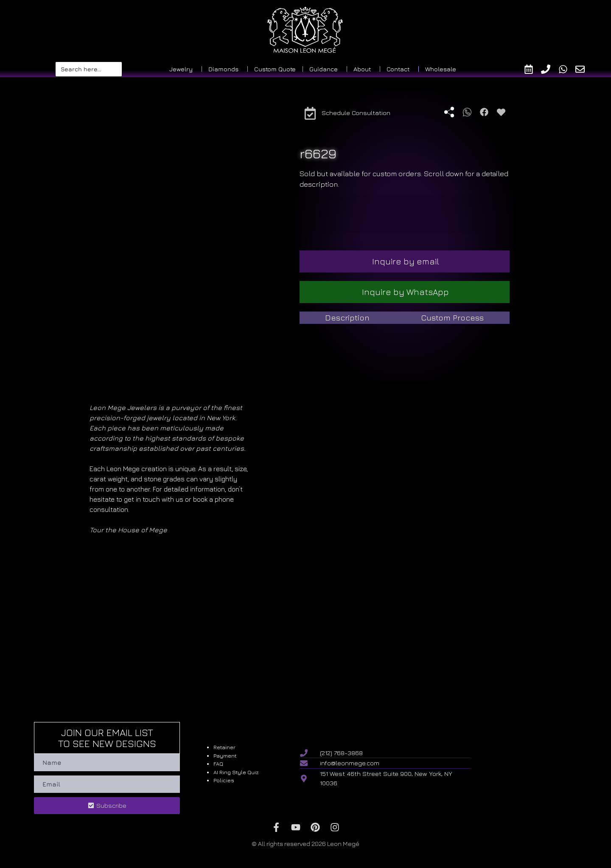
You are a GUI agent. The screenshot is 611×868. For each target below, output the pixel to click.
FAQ (218, 764)
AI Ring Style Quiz (236, 772)
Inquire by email (406, 261)
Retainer (224, 747)
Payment (225, 756)
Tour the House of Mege (128, 530)
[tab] (348, 318)
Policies (224, 780)
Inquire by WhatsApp (405, 292)
